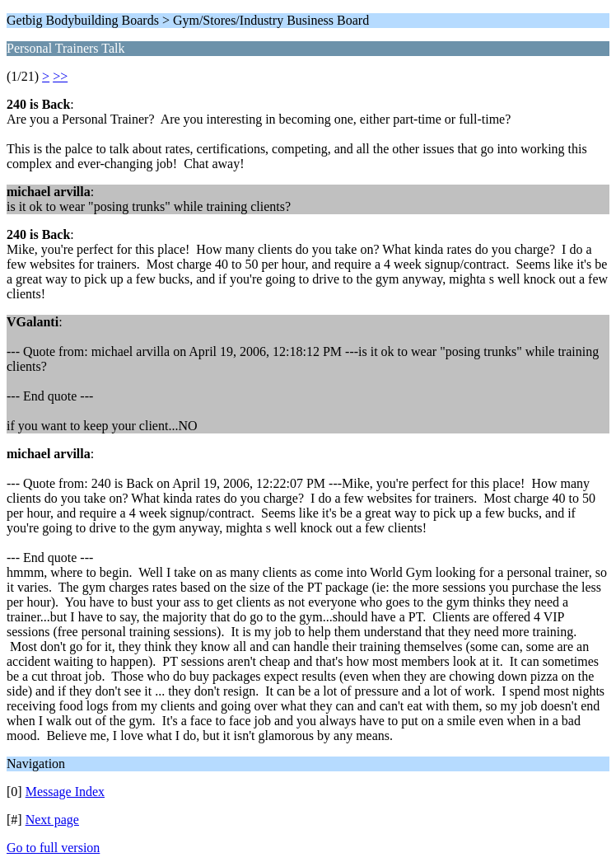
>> (60, 76)
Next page (52, 820)
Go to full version (53, 848)
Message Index (65, 792)
